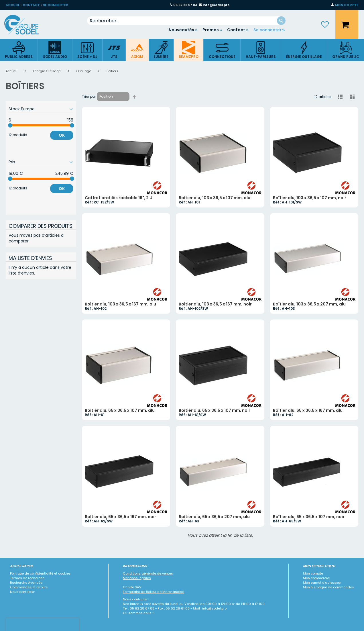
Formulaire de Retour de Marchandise (154, 592)
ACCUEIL (13, 5)
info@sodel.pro (216, 5)
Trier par (89, 96)
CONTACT (31, 5)
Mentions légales (137, 578)
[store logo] (26, 25)
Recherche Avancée (26, 583)
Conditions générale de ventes (148, 573)
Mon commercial (317, 578)
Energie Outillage (47, 71)
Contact (236, 30)
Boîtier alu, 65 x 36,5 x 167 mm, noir (120, 517)
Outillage (84, 71)
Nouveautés (181, 30)
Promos (211, 30)
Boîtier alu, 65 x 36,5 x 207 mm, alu (214, 517)
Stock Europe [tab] (22, 109)
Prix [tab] (12, 162)
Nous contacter (22, 592)
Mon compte (313, 573)
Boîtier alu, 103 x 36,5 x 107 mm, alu (215, 198)
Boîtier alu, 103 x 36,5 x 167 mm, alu (120, 304)
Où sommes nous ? (138, 613)
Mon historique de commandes (328, 587)
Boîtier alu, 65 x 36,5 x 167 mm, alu (308, 410)
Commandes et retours (29, 587)
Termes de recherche (27, 578)
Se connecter (267, 30)
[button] (345, 5)
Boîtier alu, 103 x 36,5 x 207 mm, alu (309, 304)
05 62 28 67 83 (185, 5)
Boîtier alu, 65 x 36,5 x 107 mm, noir (215, 410)
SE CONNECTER (55, 5)
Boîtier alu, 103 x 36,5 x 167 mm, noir (215, 304)
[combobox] (186, 21)
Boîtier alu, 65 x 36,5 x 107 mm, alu (120, 410)
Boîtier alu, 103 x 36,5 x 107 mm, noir (310, 198)
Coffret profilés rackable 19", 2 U (119, 198)
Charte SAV (132, 587)
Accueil (12, 71)
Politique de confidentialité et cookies (40, 573)
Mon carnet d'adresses (322, 583)
